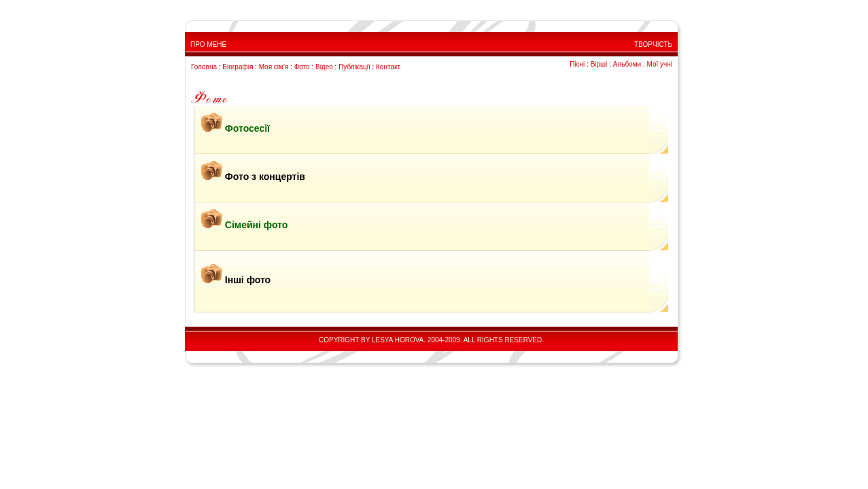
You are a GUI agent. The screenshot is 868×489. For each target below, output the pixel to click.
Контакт (388, 67)
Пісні (577, 64)
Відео (324, 67)
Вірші (599, 64)
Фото (302, 67)
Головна (204, 67)
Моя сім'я (274, 67)
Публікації (354, 67)
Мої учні (659, 64)
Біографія (238, 67)
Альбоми (627, 64)
